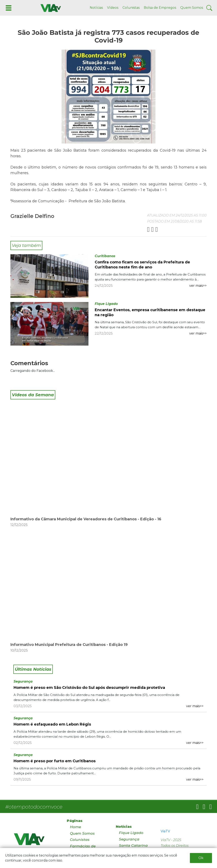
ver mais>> (198, 286)
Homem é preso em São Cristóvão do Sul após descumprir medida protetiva (89, 688)
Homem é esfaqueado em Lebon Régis (52, 724)
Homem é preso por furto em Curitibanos (55, 761)
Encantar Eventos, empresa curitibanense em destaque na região (150, 312)
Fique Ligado (106, 304)
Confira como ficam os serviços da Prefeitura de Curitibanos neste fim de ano (142, 265)
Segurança (23, 681)
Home (75, 827)
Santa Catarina (133, 845)
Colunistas (131, 8)
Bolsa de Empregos (160, 8)
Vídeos (113, 8)
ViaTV (165, 831)
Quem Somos (192, 8)
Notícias (96, 8)
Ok (201, 858)
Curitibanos (105, 256)
